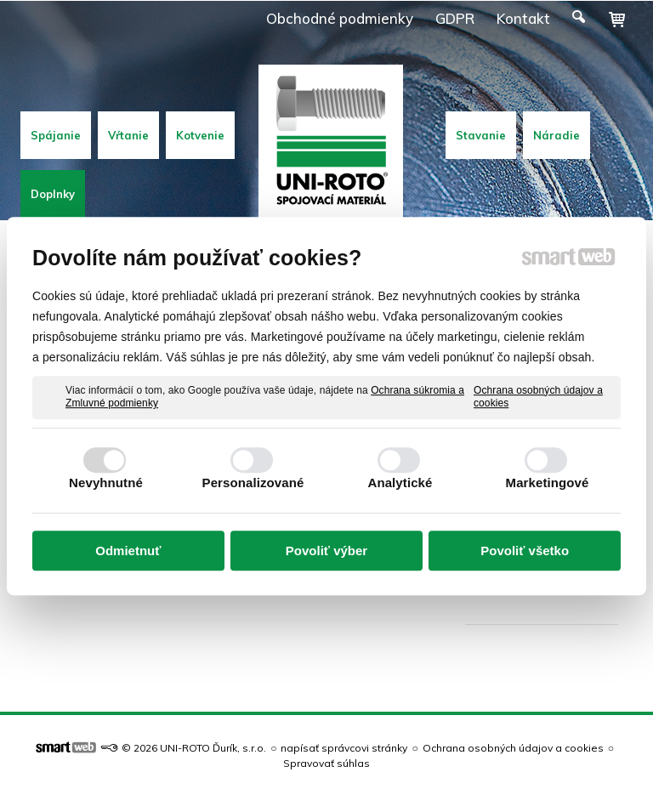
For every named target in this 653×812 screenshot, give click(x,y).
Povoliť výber (326, 551)
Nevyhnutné (106, 483)
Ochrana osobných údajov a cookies (538, 397)
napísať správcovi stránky (344, 748)
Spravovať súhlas (326, 763)
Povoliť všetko (525, 551)
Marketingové (548, 483)
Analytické (400, 483)
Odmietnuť (128, 551)
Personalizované (253, 483)
